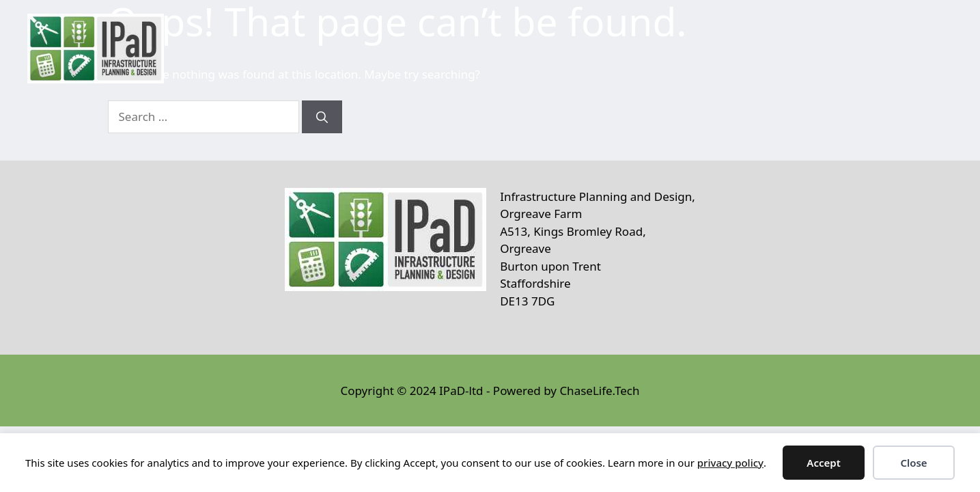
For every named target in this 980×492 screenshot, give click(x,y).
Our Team (796, 48)
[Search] (322, 117)
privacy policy (730, 463)
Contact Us (898, 48)
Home (442, 48)
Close (913, 463)
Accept (823, 463)
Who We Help (553, 49)
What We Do (689, 49)
